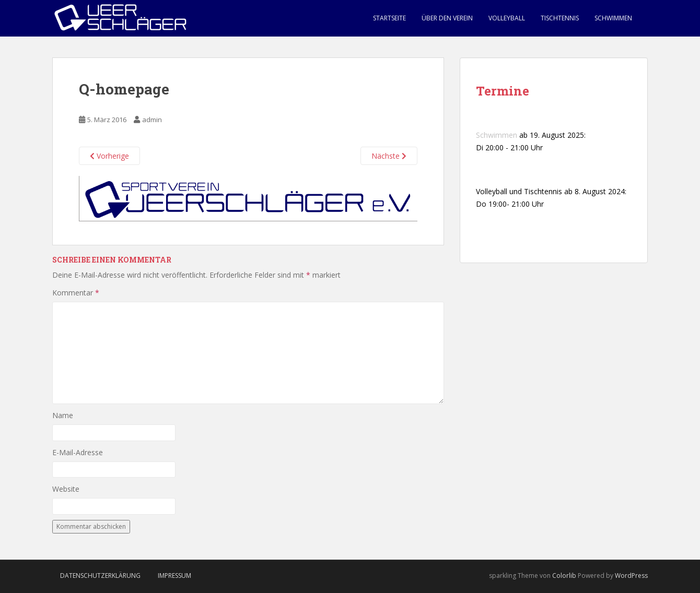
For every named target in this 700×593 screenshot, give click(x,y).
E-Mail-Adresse (78, 452)
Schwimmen (613, 18)
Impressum (174, 576)
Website (66, 489)
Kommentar (76, 293)
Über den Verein (447, 18)
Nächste (389, 156)
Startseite (389, 18)
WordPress (631, 576)
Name (63, 415)
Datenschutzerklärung (100, 576)
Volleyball (507, 18)
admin (152, 120)
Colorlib (564, 576)
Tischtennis (560, 18)
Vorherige (109, 156)
